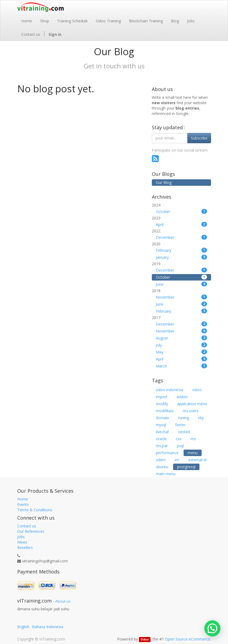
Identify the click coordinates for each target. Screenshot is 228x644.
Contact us (27, 526)
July (181, 345)
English (23, 627)
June (181, 284)
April (181, 224)
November (181, 297)
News (22, 542)
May (181, 352)
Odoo (145, 639)
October (181, 211)
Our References (31, 531)
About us (63, 601)
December (181, 237)
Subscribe (199, 138)
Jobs (21, 537)
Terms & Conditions (35, 510)
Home (23, 499)
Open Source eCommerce (188, 639)
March (181, 366)
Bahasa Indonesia (48, 627)
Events (23, 504)
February (181, 250)
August (181, 338)
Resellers (25, 547)
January (181, 257)
